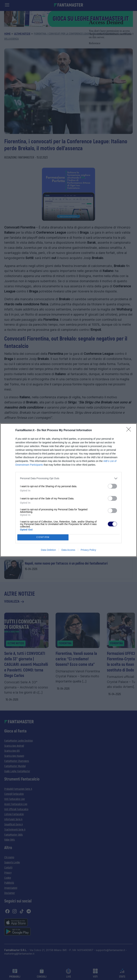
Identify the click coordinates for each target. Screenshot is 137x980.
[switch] (112, 486)
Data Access (68, 550)
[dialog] (68, 490)
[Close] (130, 430)
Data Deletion (48, 550)
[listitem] (68, 478)
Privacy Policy (88, 550)
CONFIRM (43, 537)
